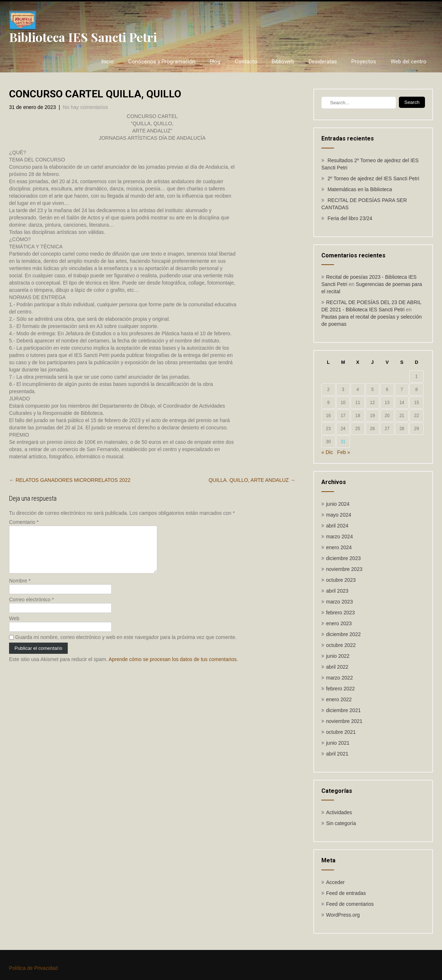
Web (14, 627)
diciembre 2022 (343, 634)
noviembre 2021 (344, 721)
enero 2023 (339, 623)
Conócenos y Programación (162, 62)
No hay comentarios (85, 107)
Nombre (20, 589)
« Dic (327, 452)
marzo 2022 (339, 678)
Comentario (24, 522)
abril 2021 (337, 754)
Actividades (339, 812)
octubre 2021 (341, 732)
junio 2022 (338, 656)
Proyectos (364, 62)
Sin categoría (341, 823)
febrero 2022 (340, 689)
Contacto (246, 62)
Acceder (335, 882)
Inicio (107, 62)
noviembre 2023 (344, 569)
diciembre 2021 (343, 710)
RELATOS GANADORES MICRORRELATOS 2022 (70, 480)
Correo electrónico (32, 608)
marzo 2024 (339, 537)
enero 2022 (339, 699)
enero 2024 (339, 547)
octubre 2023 (341, 580)
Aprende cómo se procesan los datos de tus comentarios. (173, 668)
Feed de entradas (346, 893)
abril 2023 (337, 591)
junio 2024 (338, 504)
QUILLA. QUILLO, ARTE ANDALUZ (252, 480)
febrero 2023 (340, 613)
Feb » (344, 452)
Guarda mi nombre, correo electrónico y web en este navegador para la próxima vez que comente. (126, 646)
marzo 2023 (339, 602)
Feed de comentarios (350, 904)
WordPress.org (343, 915)
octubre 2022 (341, 645)
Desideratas (323, 62)
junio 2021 (338, 743)
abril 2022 (337, 667)
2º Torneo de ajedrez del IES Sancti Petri (373, 178)
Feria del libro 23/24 (350, 218)
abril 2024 (337, 526)
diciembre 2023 (343, 558)
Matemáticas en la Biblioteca (360, 189)
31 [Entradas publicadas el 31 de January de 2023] (343, 442)
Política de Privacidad (34, 968)
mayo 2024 (339, 515)
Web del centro (408, 62)
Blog (215, 62)
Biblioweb (283, 62)
